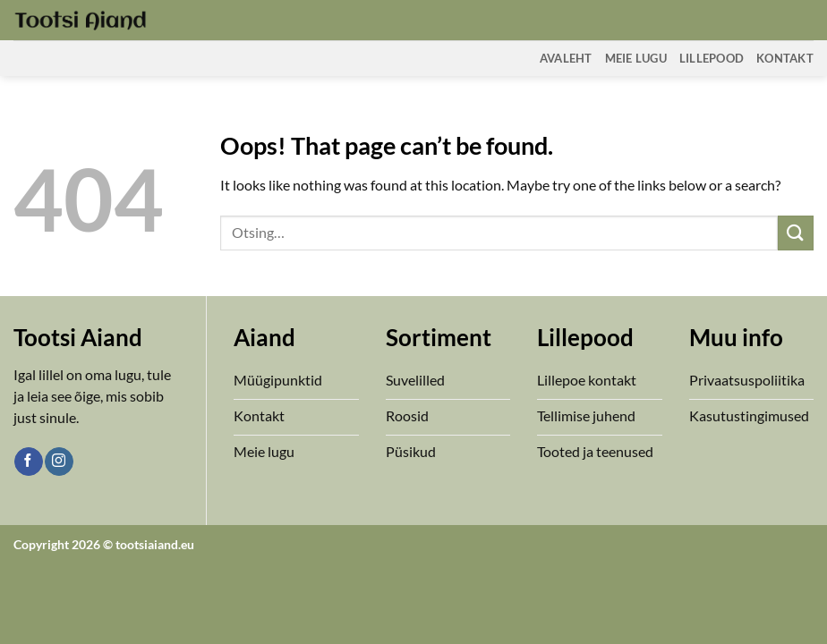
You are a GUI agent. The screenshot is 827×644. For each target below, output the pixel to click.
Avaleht (566, 58)
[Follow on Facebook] (28, 462)
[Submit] (796, 233)
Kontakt (785, 58)
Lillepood (712, 58)
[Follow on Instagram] (59, 462)
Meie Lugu (636, 58)
